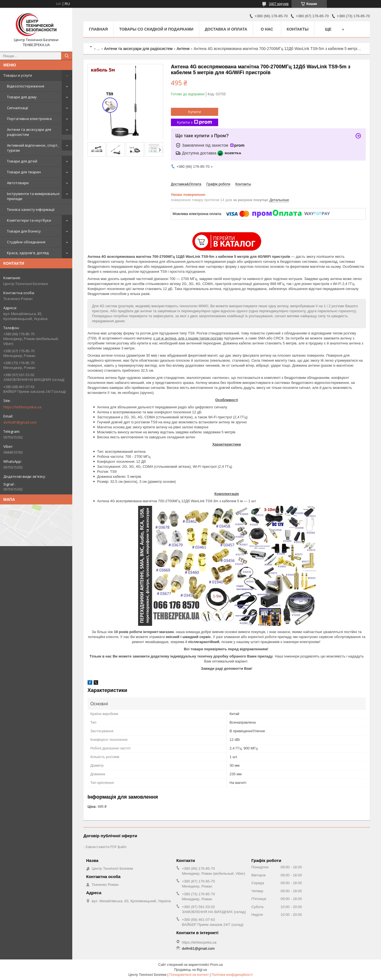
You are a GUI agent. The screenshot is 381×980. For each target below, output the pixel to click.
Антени (183, 49)
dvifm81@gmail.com (20, 422)
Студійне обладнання (26, 242)
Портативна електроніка (29, 119)
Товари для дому (22, 97)
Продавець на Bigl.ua (190, 970)
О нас (267, 29)
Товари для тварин (24, 172)
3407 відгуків (279, 4)
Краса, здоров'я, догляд (28, 253)
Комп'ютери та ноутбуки (29, 220)
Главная (98, 29)
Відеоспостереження (26, 86)
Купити (195, 112)
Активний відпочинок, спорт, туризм (33, 148)
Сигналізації (18, 108)
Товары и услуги (18, 75)
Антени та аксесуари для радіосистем (29, 132)
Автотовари (18, 183)
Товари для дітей (22, 161)
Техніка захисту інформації (31, 209)
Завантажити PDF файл (106, 847)
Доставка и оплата (226, 29)
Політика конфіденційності (232, 975)
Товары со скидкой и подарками (156, 29)
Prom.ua (216, 965)
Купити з (195, 122)
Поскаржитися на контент (189, 975)
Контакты (298, 29)
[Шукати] (67, 56)
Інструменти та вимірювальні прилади (33, 196)
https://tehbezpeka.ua (22, 407)
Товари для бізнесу (24, 231)
